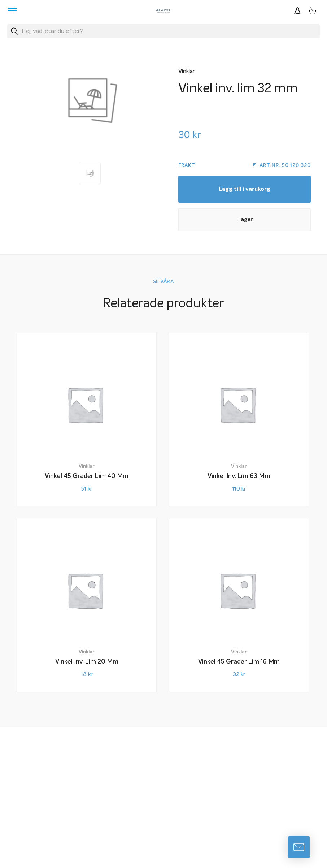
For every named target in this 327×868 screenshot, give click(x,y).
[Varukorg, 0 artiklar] (313, 11)
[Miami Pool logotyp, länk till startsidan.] (163, 11)
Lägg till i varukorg (245, 191)
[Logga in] (297, 11)
